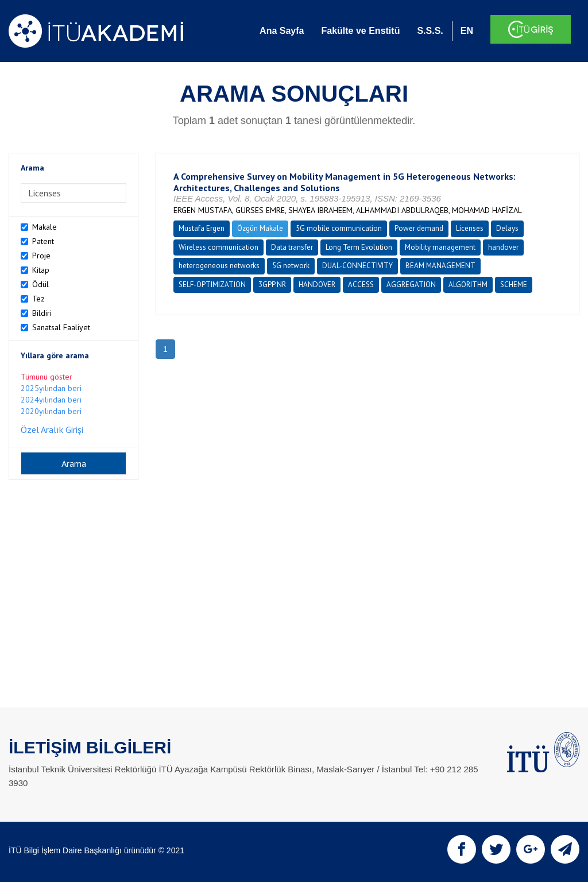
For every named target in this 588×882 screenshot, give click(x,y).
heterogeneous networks (219, 266)
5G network (291, 266)
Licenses (470, 228)
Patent (43, 241)
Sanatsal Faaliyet (61, 327)
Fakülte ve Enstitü (360, 31)
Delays (507, 228)
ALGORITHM (468, 285)
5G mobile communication (339, 228)
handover (503, 247)
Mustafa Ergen (202, 228)
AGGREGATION (411, 285)
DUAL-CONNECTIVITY (357, 266)
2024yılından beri (51, 400)
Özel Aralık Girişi (52, 430)
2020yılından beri (51, 411)
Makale (45, 227)
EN (467, 31)
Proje (41, 256)
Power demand (419, 228)
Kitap (41, 270)
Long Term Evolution (359, 247)
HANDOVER (317, 285)
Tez (38, 299)
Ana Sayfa (282, 31)
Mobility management (440, 247)
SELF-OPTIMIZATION (212, 285)
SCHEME (514, 285)
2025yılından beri (51, 388)
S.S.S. (430, 31)
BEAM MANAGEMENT (440, 266)
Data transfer (292, 247)
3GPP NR (272, 285)
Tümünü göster (47, 377)
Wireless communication (218, 247)
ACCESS (361, 285)
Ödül (40, 284)
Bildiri (42, 313)
